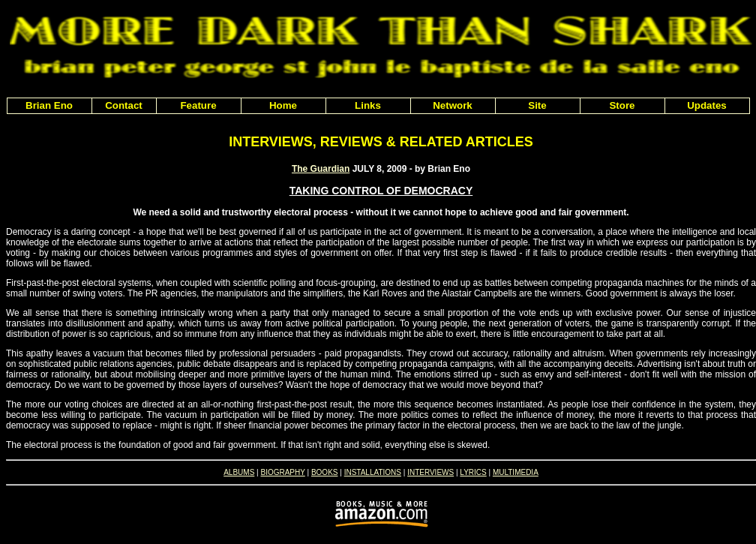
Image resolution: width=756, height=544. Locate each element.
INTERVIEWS (430, 472)
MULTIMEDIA (516, 472)
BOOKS (325, 472)
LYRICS (473, 472)
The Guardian (321, 169)
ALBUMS (239, 472)
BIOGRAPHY (282, 472)
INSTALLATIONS (373, 472)
